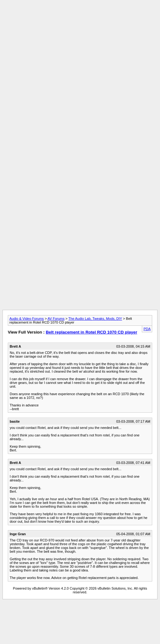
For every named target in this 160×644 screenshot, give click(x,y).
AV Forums (56, 319)
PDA (147, 329)
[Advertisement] (79, 61)
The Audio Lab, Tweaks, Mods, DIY (95, 319)
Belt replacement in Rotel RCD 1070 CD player (91, 332)
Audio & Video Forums (27, 319)
